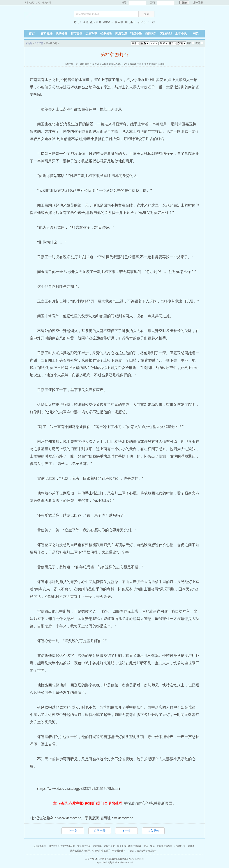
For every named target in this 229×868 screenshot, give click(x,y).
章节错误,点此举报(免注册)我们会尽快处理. (88, 803)
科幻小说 (136, 33)
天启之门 (141, 64)
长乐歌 (119, 22)
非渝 (146, 846)
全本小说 (181, 33)
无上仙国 (80, 64)
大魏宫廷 (132, 64)
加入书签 (153, 831)
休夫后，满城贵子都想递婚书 (142, 851)
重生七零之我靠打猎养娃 (129, 846)
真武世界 (113, 64)
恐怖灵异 (151, 33)
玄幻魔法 (47, 33)
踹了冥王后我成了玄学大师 (62, 846)
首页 (32, 33)
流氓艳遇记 (152, 64)
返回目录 (100, 831)
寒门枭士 (130, 22)
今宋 (140, 22)
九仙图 (161, 64)
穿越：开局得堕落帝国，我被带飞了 (168, 846)
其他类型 (166, 33)
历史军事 (91, 33)
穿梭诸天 (108, 22)
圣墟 (86, 22)
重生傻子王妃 (84, 846)
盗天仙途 (96, 22)
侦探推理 (106, 33)
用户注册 (198, 2)
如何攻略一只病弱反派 (104, 846)
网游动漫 (121, 33)
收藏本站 (47, 3)
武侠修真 (61, 33)
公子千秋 (149, 22)
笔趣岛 (47, 23)
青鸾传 (191, 846)
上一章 (73, 831)
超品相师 (104, 64)
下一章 (126, 831)
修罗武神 (89, 64)
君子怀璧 (39, 43)
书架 (196, 33)
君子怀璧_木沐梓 (94, 859)
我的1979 (123, 64)
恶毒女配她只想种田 (80, 851)
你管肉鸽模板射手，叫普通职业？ (109, 851)
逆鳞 (97, 64)
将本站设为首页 (32, 3)
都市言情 (76, 33)
